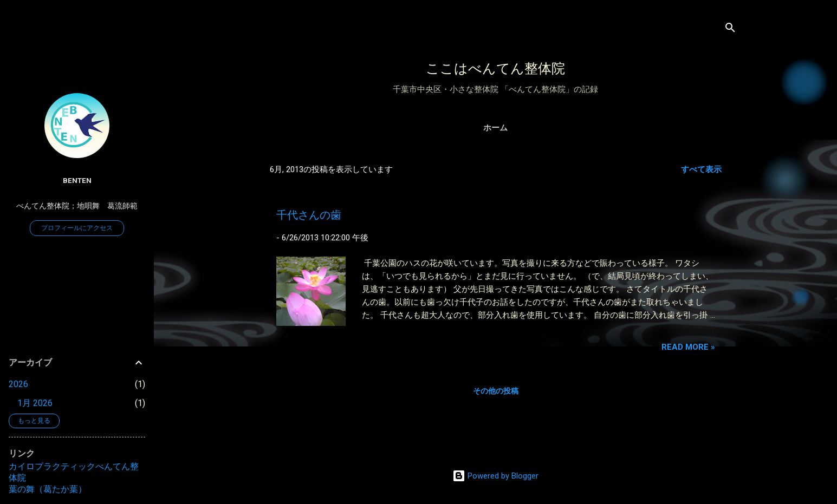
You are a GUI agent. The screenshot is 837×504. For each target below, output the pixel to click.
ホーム (495, 128)
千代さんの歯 (309, 215)
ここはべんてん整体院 (495, 68)
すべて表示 (701, 169)
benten (77, 180)
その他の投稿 (496, 391)
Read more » (688, 347)
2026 (18, 384)
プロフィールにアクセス (77, 228)
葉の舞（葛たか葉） (48, 489)
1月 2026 (35, 403)
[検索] (730, 30)
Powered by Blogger (495, 476)
